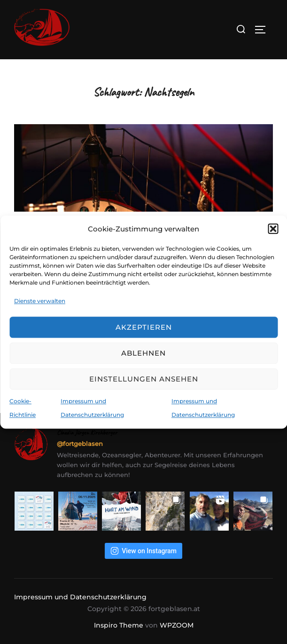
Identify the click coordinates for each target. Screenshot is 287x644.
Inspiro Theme (119, 625)
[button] (273, 229)
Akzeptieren (144, 327)
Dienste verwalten (40, 301)
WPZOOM (177, 625)
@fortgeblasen (80, 444)
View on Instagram (143, 551)
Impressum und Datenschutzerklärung (80, 597)
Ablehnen (143, 353)
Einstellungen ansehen (144, 379)
